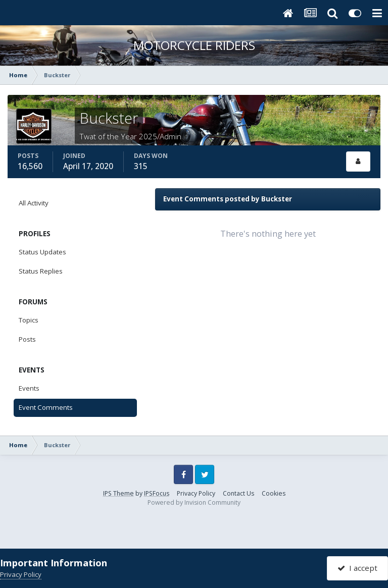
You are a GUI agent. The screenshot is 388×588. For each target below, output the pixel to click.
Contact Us (238, 493)
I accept (357, 568)
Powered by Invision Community (194, 502)
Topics (29, 320)
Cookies (274, 493)
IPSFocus (157, 493)
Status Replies (41, 271)
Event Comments (46, 407)
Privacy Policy (196, 493)
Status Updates (42, 252)
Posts (27, 339)
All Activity (34, 203)
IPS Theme (118, 493)
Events (29, 388)
